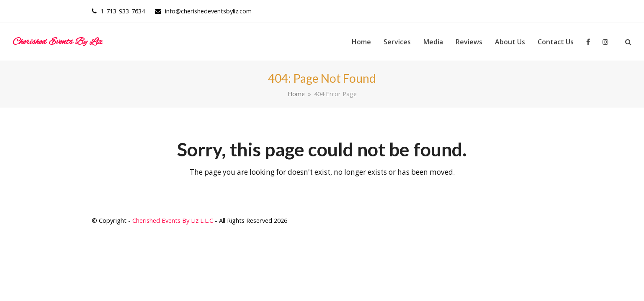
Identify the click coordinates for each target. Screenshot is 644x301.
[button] (628, 42)
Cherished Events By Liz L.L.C (173, 220)
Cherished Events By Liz (57, 42)
